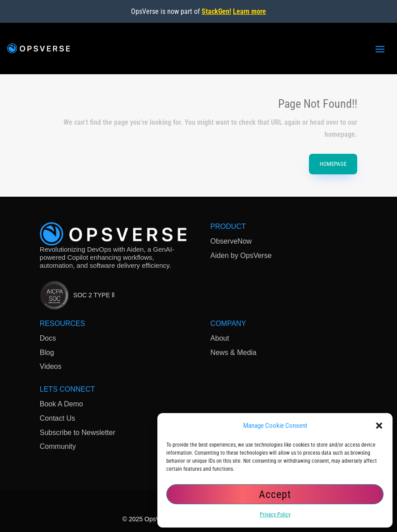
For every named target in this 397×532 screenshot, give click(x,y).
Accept (275, 494)
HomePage (333, 164)
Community (58, 446)
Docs (48, 338)
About (220, 338)
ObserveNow (231, 241)
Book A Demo (61, 404)
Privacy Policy (275, 515)
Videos (51, 366)
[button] (379, 426)
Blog (47, 353)
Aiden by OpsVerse (241, 255)
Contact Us (57, 418)
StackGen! (216, 11)
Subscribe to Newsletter (78, 433)
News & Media (234, 353)
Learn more (249, 11)
